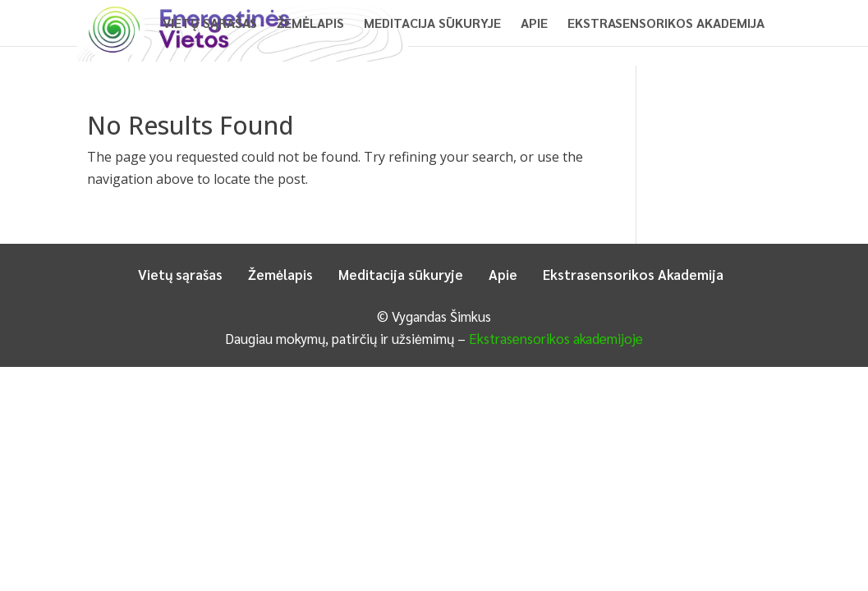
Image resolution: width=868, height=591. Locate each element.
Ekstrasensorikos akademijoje (556, 338)
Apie (534, 24)
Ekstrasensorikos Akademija (666, 24)
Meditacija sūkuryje (432, 24)
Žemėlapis (310, 24)
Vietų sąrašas (210, 24)
